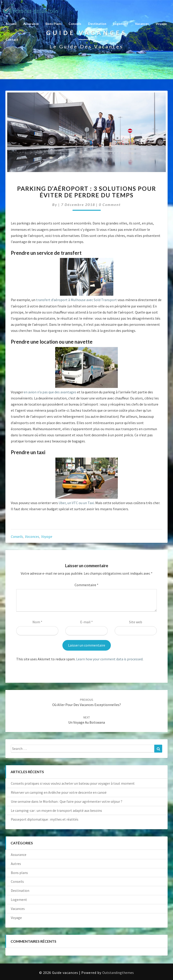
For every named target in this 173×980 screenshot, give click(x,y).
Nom (37, 622)
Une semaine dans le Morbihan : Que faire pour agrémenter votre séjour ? (67, 801)
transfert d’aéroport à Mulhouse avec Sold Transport (76, 300)
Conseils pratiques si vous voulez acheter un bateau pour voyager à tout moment (73, 783)
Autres (16, 864)
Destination (97, 24)
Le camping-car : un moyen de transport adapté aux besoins (56, 810)
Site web (136, 622)
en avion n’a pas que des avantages (50, 392)
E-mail (86, 622)
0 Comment (110, 204)
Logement (121, 24)
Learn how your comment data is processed (109, 659)
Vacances (142, 24)
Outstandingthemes (118, 973)
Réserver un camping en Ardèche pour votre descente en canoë (59, 792)
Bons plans (54, 24)
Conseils (75, 24)
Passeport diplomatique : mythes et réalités (45, 819)
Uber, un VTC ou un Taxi (76, 503)
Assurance (31, 24)
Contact (12, 39)
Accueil (11, 24)
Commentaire (86, 585)
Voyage (161, 24)
